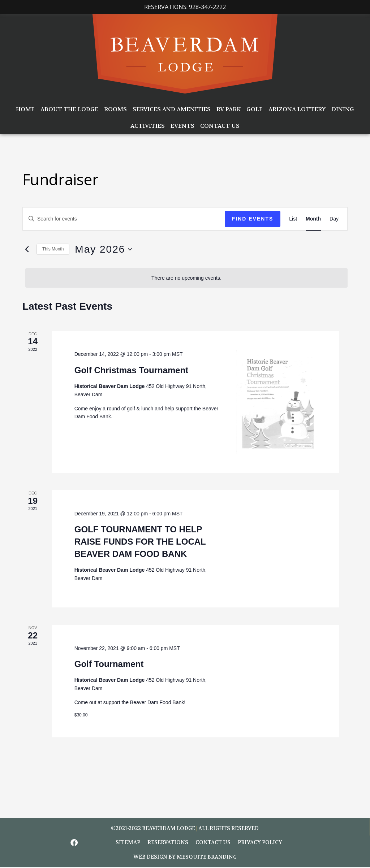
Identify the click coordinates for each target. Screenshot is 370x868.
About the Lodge (69, 109)
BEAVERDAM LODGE (169, 828)
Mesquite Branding (207, 858)
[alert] (186, 278)
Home (25, 109)
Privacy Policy (260, 843)
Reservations (168, 843)
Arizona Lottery (297, 109)
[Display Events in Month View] (313, 219)
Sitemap (128, 843)
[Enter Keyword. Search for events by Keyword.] (124, 219)
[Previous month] (27, 249)
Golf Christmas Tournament (132, 370)
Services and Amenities (172, 109)
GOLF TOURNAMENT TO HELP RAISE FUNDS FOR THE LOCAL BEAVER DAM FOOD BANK (140, 542)
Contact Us (220, 126)
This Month (53, 249)
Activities (148, 126)
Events (182, 126)
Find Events (253, 219)
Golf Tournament (109, 664)
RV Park (229, 109)
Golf (255, 109)
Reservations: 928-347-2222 (185, 7)
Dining (343, 109)
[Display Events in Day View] (334, 219)
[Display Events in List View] (293, 219)
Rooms (115, 109)
